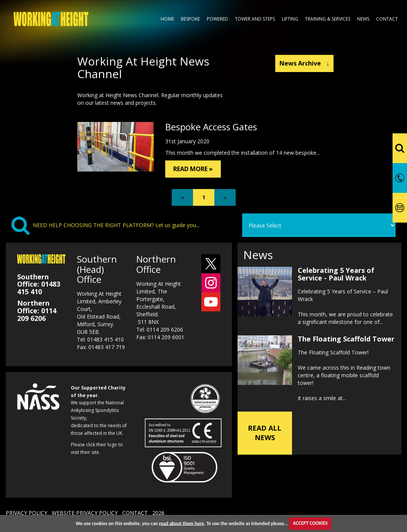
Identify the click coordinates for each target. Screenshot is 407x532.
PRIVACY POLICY (26, 513)
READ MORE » (193, 169)
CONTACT (135, 513)
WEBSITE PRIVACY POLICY (85, 513)
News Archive (304, 63)
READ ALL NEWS (265, 433)
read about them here (182, 523)
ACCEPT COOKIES (310, 523)
